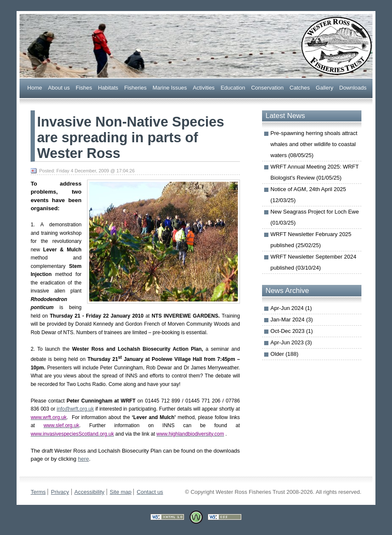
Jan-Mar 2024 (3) (292, 320)
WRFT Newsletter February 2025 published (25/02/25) (311, 240)
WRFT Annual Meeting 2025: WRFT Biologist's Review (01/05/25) (315, 172)
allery (325, 87)
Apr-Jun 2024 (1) (291, 308)
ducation (233, 87)
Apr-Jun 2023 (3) (291, 342)
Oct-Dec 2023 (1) (292, 331)
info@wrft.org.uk (75, 409)
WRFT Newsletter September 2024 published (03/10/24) (313, 262)
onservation (267, 87)
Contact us (150, 492)
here (83, 459)
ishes (84, 87)
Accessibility (89, 492)
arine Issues (170, 87)
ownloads (353, 87)
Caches (300, 87)
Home (35, 87)
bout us (59, 87)
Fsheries (135, 87)
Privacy (60, 492)
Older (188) (285, 354)
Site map (120, 492)
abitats (108, 87)
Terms (38, 492)
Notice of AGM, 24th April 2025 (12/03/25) (308, 195)
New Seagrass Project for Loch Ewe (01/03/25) (315, 217)
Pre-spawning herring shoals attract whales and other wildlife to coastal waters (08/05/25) (314, 144)
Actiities (204, 87)
